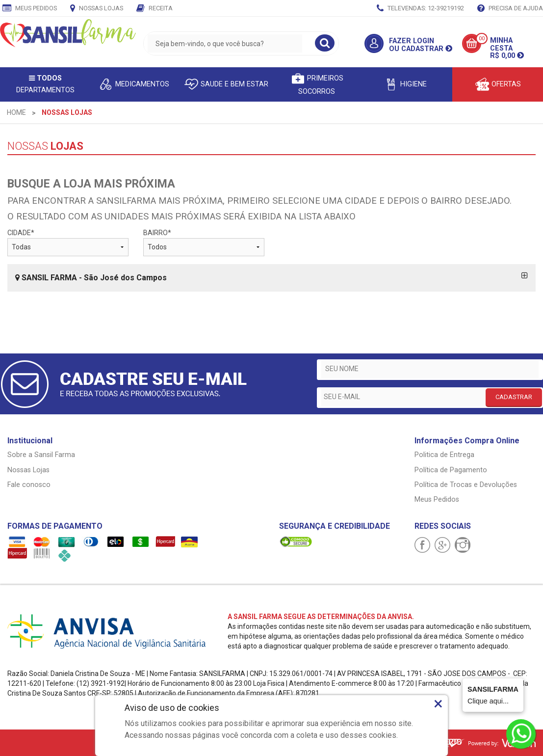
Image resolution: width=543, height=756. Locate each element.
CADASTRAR (514, 397)
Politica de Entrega (444, 455)
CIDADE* (68, 243)
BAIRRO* (204, 243)
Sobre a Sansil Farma (41, 455)
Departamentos (45, 84)
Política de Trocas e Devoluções (466, 485)
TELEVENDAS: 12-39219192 (420, 9)
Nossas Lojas (97, 9)
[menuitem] (16, 112)
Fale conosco (29, 485)
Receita (155, 9)
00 (482, 39)
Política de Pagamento (451, 470)
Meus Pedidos (30, 9)
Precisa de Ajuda (510, 9)
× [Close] (438, 703)
